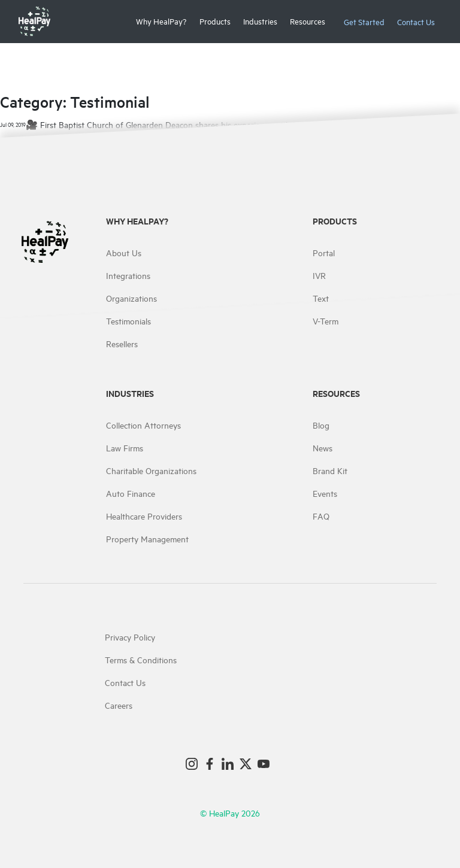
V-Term (326, 321)
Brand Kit (330, 470)
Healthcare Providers (144, 516)
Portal (324, 252)
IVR (319, 275)
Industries (260, 21)
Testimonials (128, 321)
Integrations (128, 275)
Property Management (147, 538)
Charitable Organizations (151, 470)
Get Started (364, 22)
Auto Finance (131, 493)
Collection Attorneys (143, 425)
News (323, 447)
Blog (321, 425)
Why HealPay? (161, 21)
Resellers (122, 343)
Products (215, 21)
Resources (308, 21)
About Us (124, 252)
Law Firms (125, 447)
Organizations (131, 298)
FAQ (321, 516)
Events (325, 493)
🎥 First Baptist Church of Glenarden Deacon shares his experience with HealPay (174, 124)
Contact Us (416, 22)
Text (321, 298)
